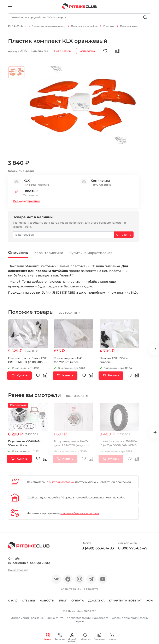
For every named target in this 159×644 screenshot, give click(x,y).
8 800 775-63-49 (133, 550)
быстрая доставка (61, 484)
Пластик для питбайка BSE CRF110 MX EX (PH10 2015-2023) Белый (27, 364)
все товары (68, 315)
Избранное (85, 637)
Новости (47, 603)
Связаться (60, 637)
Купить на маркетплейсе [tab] (91, 255)
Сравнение (99, 637)
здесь (79, 623)
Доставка (96, 603)
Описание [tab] (18, 255)
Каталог (48, 637)
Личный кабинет (72, 638)
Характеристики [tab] (49, 255)
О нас (13, 603)
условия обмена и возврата (80, 515)
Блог (63, 603)
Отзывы (28, 603)
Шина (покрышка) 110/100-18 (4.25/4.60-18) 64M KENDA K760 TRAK (119, 447)
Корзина (112, 637)
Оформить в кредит (21, 173)
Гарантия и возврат (125, 603)
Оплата (78, 603)
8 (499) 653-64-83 (98, 550)
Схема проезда (18, 572)
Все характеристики (27, 203)
